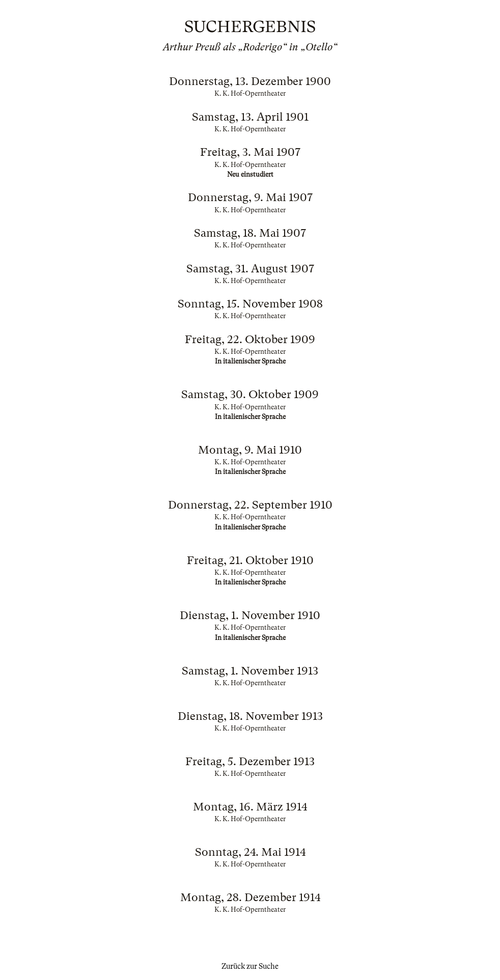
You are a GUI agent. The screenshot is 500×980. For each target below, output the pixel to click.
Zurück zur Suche (250, 966)
